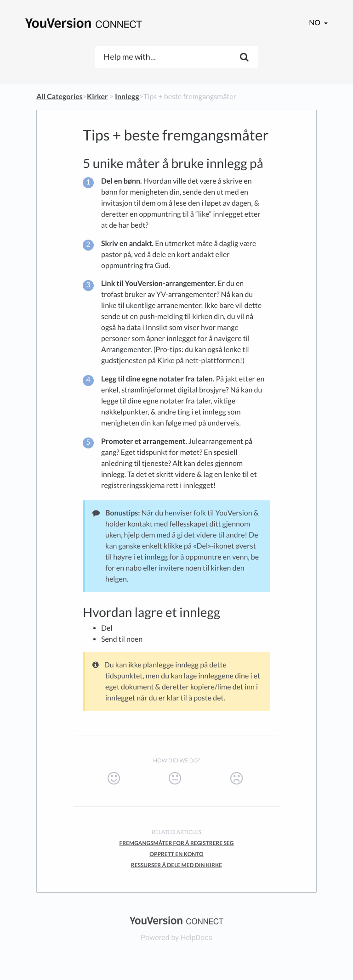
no (315, 23)
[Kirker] (97, 97)
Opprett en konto (176, 854)
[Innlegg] (127, 97)
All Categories (60, 97)
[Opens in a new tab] (176, 920)
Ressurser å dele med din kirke (176, 865)
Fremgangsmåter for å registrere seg (177, 843)
